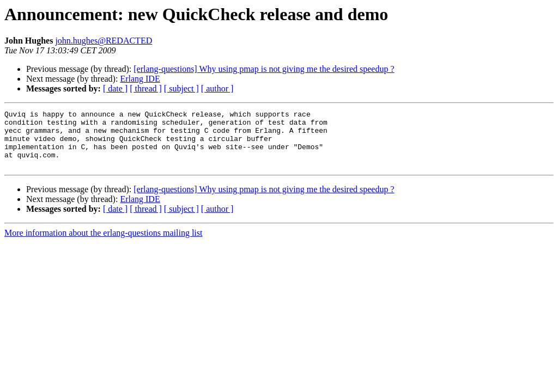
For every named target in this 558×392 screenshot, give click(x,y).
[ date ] (115, 88)
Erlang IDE (140, 79)
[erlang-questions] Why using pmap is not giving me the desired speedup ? (264, 69)
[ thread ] (146, 88)
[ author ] (217, 88)
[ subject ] (181, 88)
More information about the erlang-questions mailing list (103, 244)
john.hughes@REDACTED (104, 41)
